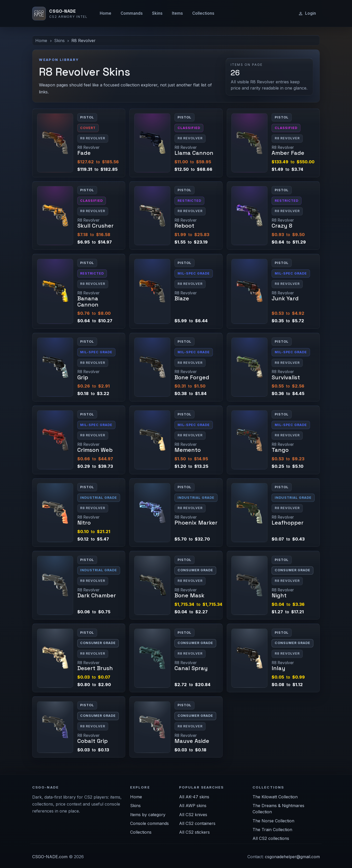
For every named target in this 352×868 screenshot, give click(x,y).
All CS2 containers (197, 823)
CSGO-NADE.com (50, 857)
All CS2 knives (193, 815)
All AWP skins (193, 806)
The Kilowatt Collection (275, 797)
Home (106, 13)
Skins (157, 13)
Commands (132, 13)
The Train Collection (272, 830)
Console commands (149, 823)
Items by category (148, 815)
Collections (203, 13)
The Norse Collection (273, 821)
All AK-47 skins (194, 797)
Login (307, 13)
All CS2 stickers (194, 832)
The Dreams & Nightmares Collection (278, 809)
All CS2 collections (271, 838)
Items (177, 13)
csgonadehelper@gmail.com (292, 857)
